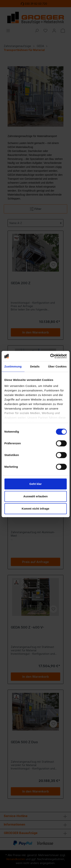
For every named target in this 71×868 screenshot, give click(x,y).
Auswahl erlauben (35, 496)
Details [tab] (35, 366)
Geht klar (35, 484)
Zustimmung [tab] (13, 366)
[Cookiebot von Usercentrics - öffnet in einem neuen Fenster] (51, 356)
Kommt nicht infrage (36, 509)
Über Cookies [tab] (57, 366)
